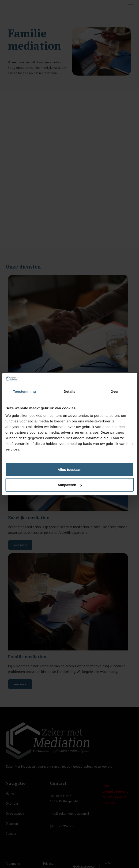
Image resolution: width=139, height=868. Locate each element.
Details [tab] (70, 391)
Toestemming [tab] (24, 391)
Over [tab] (115, 391)
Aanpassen (70, 485)
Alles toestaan (70, 469)
